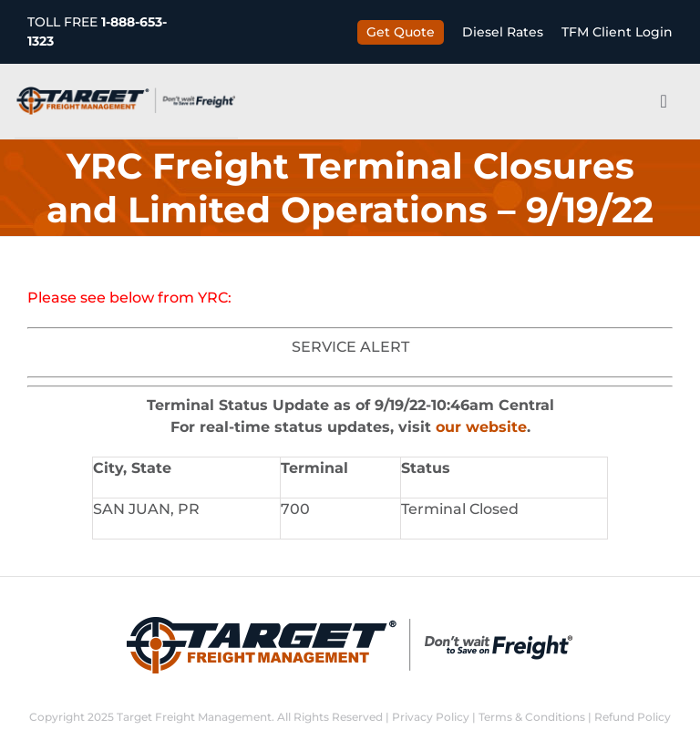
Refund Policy (633, 717)
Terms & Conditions (532, 717)
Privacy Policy (431, 717)
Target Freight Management (194, 717)
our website (481, 427)
